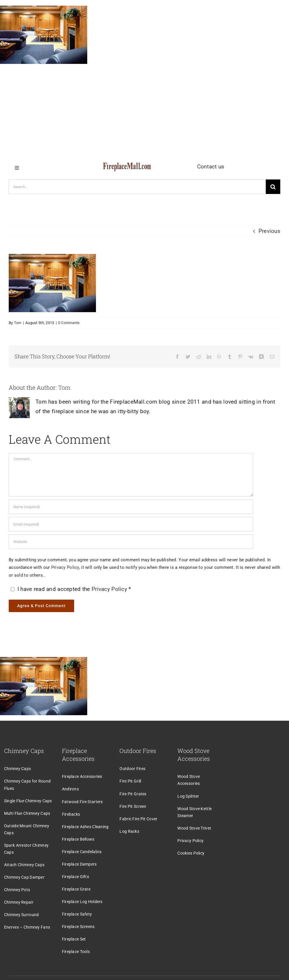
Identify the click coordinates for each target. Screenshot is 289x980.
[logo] (127, 165)
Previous (269, 231)
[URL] (131, 542)
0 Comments (69, 323)
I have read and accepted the (71, 589)
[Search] (273, 187)
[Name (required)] (131, 507)
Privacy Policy (65, 567)
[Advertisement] (144, 110)
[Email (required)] (131, 524)
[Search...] (137, 187)
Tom (18, 323)
